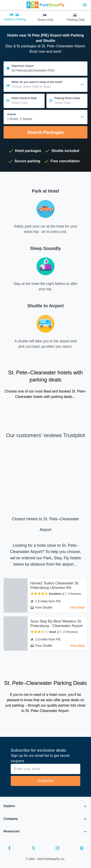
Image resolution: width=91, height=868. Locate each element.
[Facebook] (9, 849)
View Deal (77, 608)
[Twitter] (33, 849)
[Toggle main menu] (85, 5)
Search (45, 132)
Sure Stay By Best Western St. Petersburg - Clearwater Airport (56, 624)
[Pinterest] (82, 849)
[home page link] (45, 5)
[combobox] (45, 117)
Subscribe (45, 781)
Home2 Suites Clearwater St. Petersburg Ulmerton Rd (55, 585)
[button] (45, 807)
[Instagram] (58, 849)
